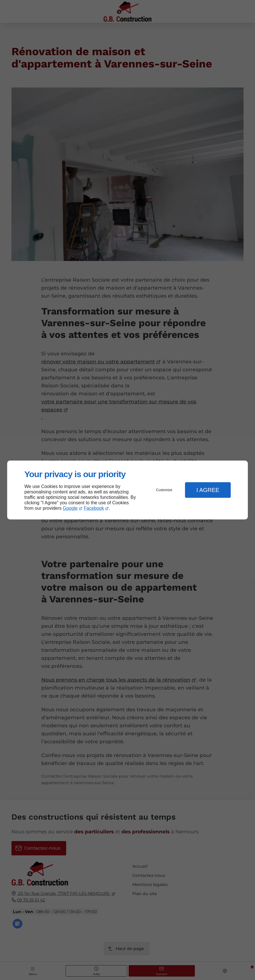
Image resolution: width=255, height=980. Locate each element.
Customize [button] (164, 490)
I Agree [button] (208, 490)
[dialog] (127, 490)
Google (70, 508)
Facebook (94, 508)
